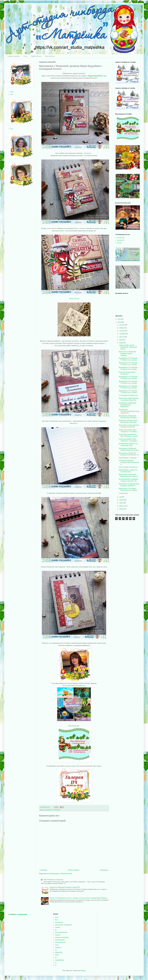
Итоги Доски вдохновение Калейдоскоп (127, 373)
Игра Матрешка (74, 726)
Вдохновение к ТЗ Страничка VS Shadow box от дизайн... (128, 359)
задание (58, 935)
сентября (122, 334)
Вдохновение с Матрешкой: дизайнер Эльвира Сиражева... (128, 353)
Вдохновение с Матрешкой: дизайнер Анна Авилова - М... (129, 454)
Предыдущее (104, 870)
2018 (119, 322)
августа (122, 337)
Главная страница (13, 56)
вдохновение (59, 922)
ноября (122, 328)
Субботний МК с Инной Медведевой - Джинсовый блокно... (128, 347)
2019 (119, 319)
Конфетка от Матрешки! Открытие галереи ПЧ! (65, 887)
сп (56, 963)
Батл (57, 920)
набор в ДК (59, 952)
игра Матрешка (60, 940)
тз (56, 965)
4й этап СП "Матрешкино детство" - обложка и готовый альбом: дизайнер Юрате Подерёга (78, 898)
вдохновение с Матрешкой (53, 810)
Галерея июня (123, 493)
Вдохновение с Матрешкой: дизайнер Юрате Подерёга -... (129, 417)
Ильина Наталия (60, 942)
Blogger (83, 971)
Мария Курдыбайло (95, 76)
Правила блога (36, 56)
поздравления (59, 960)
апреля (122, 500)
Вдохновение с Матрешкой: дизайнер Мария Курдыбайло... (128, 405)
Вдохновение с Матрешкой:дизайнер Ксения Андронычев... (129, 411)
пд (56, 957)
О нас (25, 56)
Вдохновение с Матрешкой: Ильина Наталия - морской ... (129, 475)
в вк (12, 94)
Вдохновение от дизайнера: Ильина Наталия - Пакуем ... (129, 489)
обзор (57, 955)
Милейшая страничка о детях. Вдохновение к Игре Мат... (128, 421)
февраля (122, 506)
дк (56, 930)
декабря (122, 325)
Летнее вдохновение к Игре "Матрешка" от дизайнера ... (129, 431)
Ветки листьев (74, 298)
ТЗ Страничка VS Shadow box (128, 395)
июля (121, 340)
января (122, 509)
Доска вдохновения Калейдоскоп (74, 685)
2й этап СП (121, 240)
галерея (57, 927)
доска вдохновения (61, 932)
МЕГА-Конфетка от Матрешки (53, 880)
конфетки (58, 947)
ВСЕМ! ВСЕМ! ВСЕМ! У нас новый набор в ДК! (128, 445)
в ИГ (12, 92)
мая (121, 497)
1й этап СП (121, 238)
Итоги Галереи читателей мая (128, 467)
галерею (73, 766)
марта (121, 503)
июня (121, 343)
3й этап (119, 243)
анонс (57, 917)
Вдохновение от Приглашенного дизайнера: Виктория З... (129, 485)
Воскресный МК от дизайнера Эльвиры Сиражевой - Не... (128, 480)
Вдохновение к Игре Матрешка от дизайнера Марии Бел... (129, 399)
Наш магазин (50, 56)
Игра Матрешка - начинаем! (128, 458)
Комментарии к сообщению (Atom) (61, 874)
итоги (57, 945)
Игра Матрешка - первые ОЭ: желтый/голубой (128, 471)
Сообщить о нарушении (18, 914)
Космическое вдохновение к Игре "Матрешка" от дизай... (129, 435)
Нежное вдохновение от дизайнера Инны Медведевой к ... (129, 462)
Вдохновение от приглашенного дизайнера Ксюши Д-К (129, 426)
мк (56, 950)
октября (122, 331)
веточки (61, 231)
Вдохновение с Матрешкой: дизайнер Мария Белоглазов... (129, 449)
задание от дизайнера (62, 937)
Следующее (43, 870)
